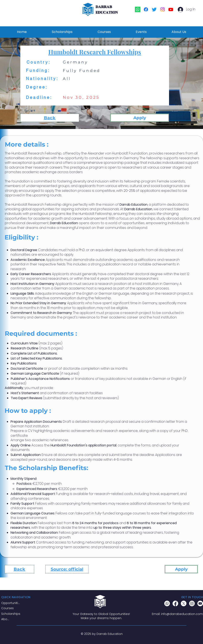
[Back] (50, 118)
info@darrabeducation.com (182, 614)
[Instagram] (163, 9)
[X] (184, 603)
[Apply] (140, 118)
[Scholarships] (12, 614)
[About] (6, 619)
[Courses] (12, 608)
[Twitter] (154, 9)
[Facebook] (146, 9)
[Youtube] (171, 9)
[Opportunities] (11, 603)
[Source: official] (67, 569)
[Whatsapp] (138, 9)
